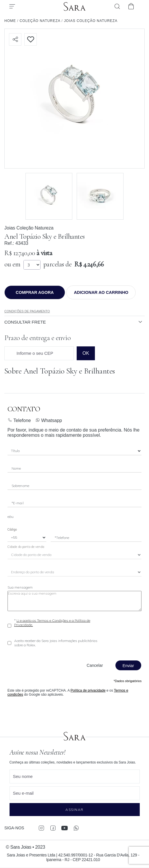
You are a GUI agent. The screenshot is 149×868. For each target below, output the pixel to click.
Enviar (128, 666)
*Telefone (62, 538)
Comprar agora (35, 292)
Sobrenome (20, 486)
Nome (16, 468)
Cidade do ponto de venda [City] (26, 547)
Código (12, 529)
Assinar (74, 810)
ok (86, 353)
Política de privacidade (88, 690)
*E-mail (18, 503)
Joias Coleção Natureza (29, 228)
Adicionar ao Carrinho (101, 292)
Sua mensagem (20, 587)
